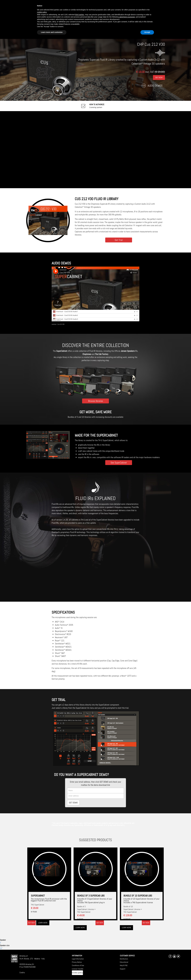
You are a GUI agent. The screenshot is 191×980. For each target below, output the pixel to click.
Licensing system (97, 106)
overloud (54, 324)
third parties (80, 15)
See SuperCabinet (119, 463)
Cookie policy (77, 973)
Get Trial (119, 240)
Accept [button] (147, 32)
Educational (124, 962)
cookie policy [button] (42, 12)
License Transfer (78, 969)
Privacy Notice (77, 962)
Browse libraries (96, 401)
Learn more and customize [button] (52, 32)
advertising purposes (127, 17)
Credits (22, 973)
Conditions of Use (78, 965)
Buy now (31, 923)
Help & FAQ (124, 965)
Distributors (124, 959)
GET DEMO (73, 803)
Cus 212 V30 (61, 324)
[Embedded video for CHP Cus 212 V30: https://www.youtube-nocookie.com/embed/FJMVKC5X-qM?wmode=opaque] (95, 150)
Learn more (43, 923)
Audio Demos (155, 86)
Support (123, 969)
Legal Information (78, 959)
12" (1, 948)
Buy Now (159, 77)
